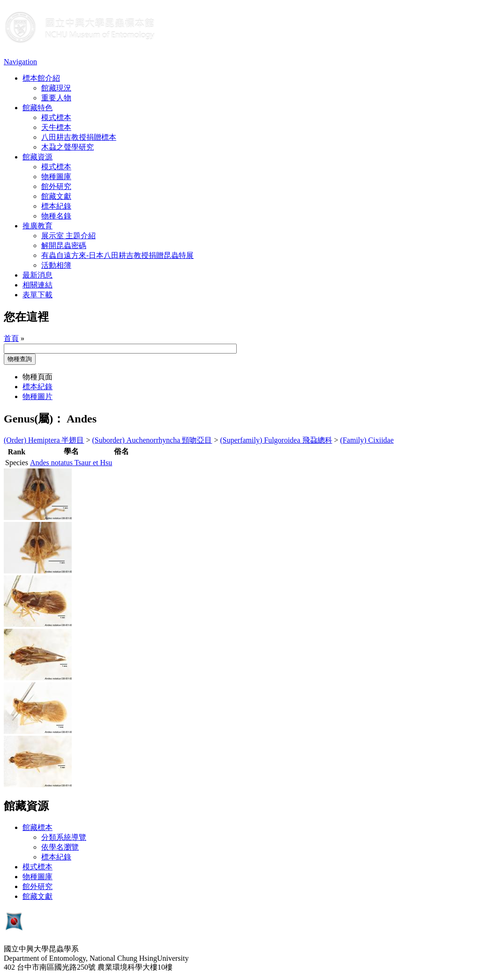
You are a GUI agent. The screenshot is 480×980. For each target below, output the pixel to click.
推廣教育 (37, 226)
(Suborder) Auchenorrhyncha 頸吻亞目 (152, 440)
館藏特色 (37, 108)
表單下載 (37, 295)
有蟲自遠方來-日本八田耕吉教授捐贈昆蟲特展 (117, 255)
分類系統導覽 (64, 837)
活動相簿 (56, 265)
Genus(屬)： (34, 419)
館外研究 (56, 186)
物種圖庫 (56, 177)
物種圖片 (37, 396)
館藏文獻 (56, 196)
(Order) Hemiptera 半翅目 (44, 440)
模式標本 (56, 117)
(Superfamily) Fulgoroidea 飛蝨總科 (276, 440)
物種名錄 (56, 216)
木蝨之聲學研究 (67, 147)
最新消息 (37, 275)
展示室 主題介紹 (68, 236)
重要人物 (56, 98)
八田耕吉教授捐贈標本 (79, 137)
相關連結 (37, 285)
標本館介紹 (41, 78)
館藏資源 (37, 157)
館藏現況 (56, 88)
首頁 (11, 338)
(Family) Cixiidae (367, 440)
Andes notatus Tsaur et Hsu (71, 463)
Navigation (20, 62)
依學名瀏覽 (60, 847)
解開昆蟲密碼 (64, 245)
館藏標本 (37, 827)
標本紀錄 (56, 206)
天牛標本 (56, 127)
